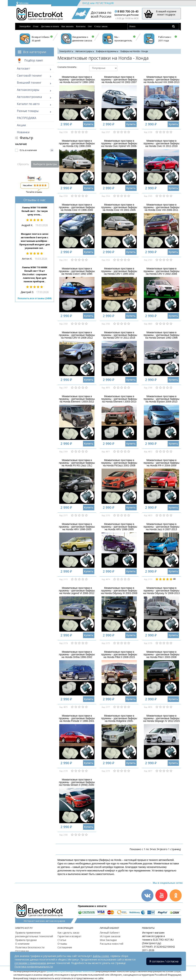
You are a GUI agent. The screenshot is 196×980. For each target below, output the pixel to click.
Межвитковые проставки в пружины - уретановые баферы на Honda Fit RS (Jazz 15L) (77, 463)
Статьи (62, 940)
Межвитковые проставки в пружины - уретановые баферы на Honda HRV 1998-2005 (77, 527)
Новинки (23, 132)
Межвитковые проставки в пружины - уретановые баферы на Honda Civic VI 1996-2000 (77, 207)
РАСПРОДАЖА (27, 118)
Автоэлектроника (29, 97)
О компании (22, 944)
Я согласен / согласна (164, 961)
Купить (89, 124)
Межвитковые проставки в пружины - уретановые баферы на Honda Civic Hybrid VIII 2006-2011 (119, 145)
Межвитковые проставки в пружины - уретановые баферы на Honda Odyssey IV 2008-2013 (162, 591)
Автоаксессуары (28, 90)
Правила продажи (26, 940)
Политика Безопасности (30, 947)
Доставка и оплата (50, 26)
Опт (90, 26)
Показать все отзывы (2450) (35, 298)
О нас (36, 26)
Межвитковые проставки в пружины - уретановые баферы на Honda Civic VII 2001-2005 (119, 207)
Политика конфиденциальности (34, 967)
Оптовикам (22, 951)
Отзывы (62, 944)
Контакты (81, 26)
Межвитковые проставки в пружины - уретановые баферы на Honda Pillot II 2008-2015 (119, 655)
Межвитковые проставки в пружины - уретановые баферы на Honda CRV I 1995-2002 (119, 271)
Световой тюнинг (29, 75)
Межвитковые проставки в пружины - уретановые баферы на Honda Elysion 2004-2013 (161, 399)
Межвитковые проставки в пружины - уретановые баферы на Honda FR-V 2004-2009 (161, 463)
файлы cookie (101, 956)
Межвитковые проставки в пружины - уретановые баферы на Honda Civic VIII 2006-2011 (161, 207)
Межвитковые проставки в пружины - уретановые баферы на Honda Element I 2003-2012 (77, 399)
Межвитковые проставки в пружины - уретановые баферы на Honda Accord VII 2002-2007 (119, 80)
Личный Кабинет (110, 933)
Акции (21, 125)
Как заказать (67, 26)
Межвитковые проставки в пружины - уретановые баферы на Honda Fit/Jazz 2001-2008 (119, 463)
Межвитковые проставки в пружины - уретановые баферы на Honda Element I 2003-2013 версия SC (119, 400)
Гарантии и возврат (69, 936)
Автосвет (23, 68)
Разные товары (28, 111)
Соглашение (65, 947)
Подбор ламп (30, 61)
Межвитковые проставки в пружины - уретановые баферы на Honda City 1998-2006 (77, 144)
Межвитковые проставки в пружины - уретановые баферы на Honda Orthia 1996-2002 (77, 655)
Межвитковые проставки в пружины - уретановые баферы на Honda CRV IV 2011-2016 (119, 335)
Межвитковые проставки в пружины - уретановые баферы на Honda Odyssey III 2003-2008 (119, 591)
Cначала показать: (67, 67)
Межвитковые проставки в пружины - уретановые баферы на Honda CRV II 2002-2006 (161, 271)
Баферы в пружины (106, 51)
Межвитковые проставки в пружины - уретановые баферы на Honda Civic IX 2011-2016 (161, 144)
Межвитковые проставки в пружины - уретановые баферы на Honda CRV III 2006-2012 (77, 335)
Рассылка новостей (111, 944)
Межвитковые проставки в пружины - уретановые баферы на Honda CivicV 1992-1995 (77, 271)
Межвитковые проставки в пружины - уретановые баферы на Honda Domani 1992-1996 (161, 335)
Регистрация (105, 3)
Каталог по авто (28, 104)
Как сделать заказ (68, 933)
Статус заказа (101, 26)
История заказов (110, 936)
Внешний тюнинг (29, 83)
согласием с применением (30, 963)
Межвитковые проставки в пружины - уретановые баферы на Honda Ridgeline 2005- (119, 718)
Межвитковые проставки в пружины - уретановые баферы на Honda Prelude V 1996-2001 (77, 718)
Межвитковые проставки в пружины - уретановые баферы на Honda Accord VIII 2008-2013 (161, 80)
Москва (22, 3)
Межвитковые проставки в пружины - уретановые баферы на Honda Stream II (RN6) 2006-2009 (77, 784)
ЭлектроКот (25, 26)
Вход (86, 3)
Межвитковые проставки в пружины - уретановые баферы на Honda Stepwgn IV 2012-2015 (162, 718)
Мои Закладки (108, 940)
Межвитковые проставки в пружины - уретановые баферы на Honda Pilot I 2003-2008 (161, 655)
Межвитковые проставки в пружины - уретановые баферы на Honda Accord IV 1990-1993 (77, 80)
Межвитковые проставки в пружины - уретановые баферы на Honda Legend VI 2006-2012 (77, 591)
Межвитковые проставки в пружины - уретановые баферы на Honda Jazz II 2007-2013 (161, 527)
